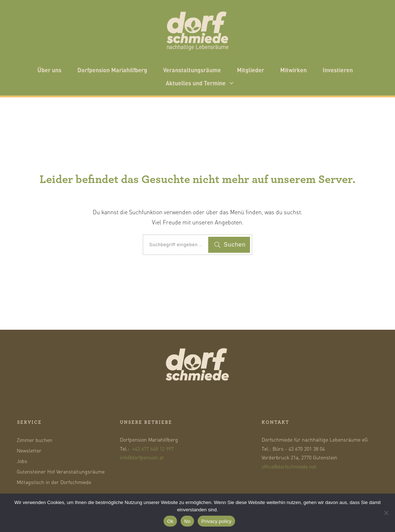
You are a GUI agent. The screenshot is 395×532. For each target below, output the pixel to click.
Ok (170, 521)
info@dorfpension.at (142, 457)
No (187, 521)
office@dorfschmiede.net (289, 466)
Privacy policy (216, 521)
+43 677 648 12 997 (153, 448)
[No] (386, 513)
